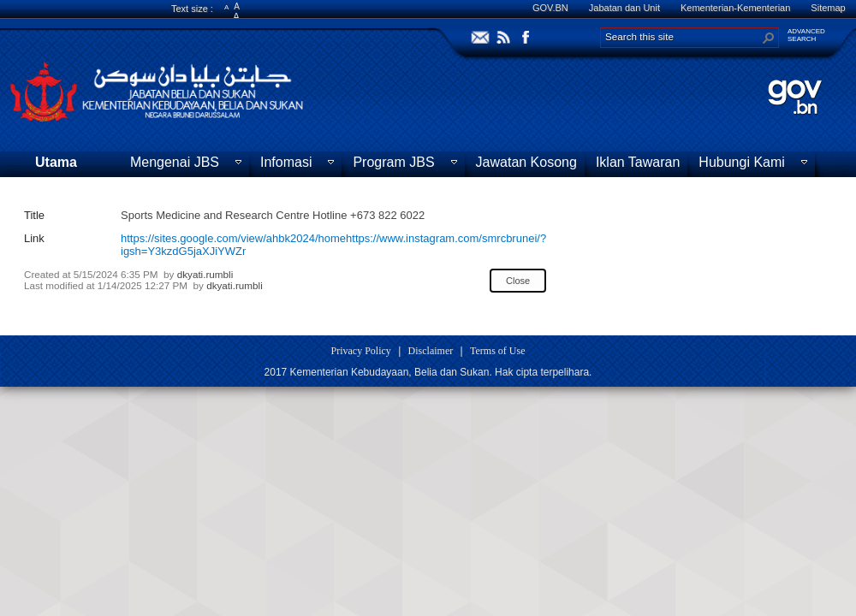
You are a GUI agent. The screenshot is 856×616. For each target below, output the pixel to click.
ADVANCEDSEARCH (806, 35)
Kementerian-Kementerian (735, 8)
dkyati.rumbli (205, 274)
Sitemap (828, 8)
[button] (769, 38)
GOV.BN (550, 8)
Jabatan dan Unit (624, 8)
